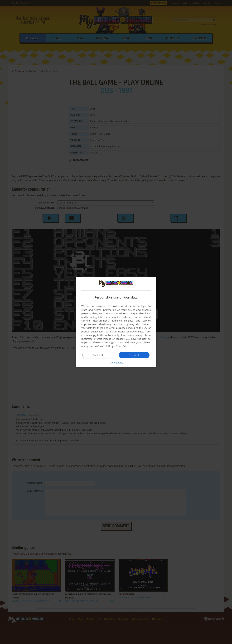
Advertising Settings (103, 342)
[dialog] (116, 322)
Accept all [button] (134, 355)
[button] (116, 363)
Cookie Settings (106, 346)
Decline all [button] (98, 355)
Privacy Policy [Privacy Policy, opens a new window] (123, 346)
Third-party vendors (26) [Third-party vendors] (113, 324)
